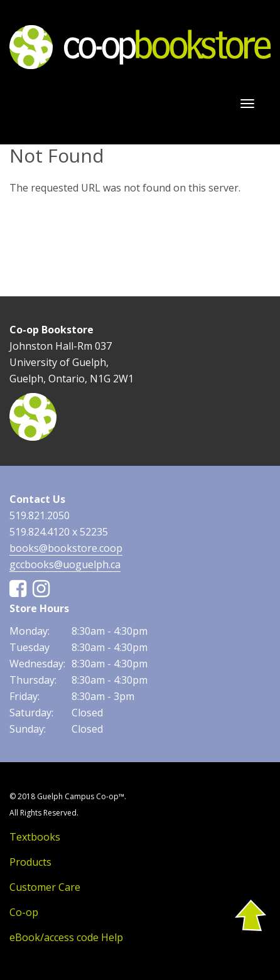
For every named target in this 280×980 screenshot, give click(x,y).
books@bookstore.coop (66, 548)
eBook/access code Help (66, 937)
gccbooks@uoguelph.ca (65, 564)
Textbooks (35, 837)
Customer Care (45, 887)
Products (30, 862)
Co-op (24, 912)
